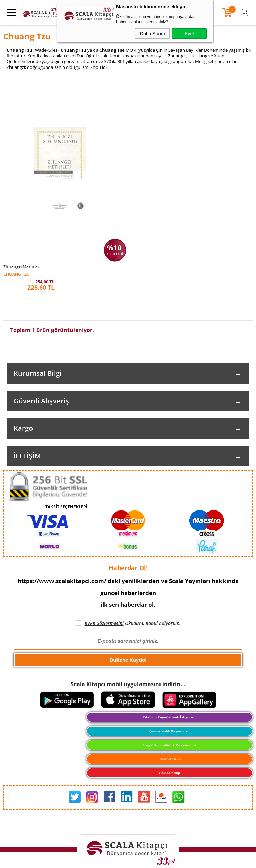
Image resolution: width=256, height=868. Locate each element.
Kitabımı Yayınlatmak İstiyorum (170, 716)
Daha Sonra (153, 34)
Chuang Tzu (17, 274)
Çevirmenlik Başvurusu (169, 730)
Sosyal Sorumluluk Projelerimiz (169, 744)
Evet (189, 34)
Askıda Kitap (170, 771)
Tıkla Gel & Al (169, 757)
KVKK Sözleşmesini (104, 622)
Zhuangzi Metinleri (22, 267)
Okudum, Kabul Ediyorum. (128, 622)
